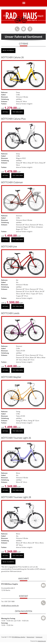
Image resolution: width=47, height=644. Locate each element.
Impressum (39, 637)
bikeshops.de (42, 641)
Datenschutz (30, 637)
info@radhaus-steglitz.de (10, 605)
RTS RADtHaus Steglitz (19, 637)
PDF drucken (18, 112)
